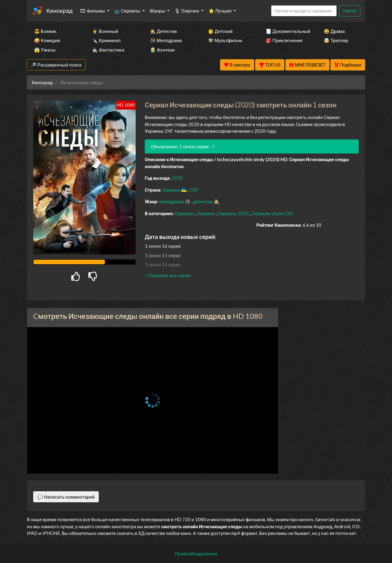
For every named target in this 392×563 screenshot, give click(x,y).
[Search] (304, 11)
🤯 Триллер (336, 40)
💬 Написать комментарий (66, 497)
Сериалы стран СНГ (273, 213)
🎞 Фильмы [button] (93, 11)
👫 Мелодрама (166, 40)
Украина (172, 190)
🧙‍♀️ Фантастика (108, 50)
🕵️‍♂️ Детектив (163, 31)
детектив (203, 201)
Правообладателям (196, 554)
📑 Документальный (287, 31)
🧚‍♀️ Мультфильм (225, 40)
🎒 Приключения (284, 40)
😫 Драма (334, 31)
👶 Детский (220, 31)
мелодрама (172, 201)
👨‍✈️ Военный (105, 31)
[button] (168, 275)
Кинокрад (59, 11)
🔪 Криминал (106, 40)
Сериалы (185, 213)
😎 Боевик (45, 31)
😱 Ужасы (45, 50)
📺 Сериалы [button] (128, 11)
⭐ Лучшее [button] (221, 11)
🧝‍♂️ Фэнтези (162, 50)
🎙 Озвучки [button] (187, 11)
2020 (177, 178)
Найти (350, 11)
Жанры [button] (158, 11)
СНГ (194, 190)
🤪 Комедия (47, 40)
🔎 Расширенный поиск (56, 65)
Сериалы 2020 (234, 213)
